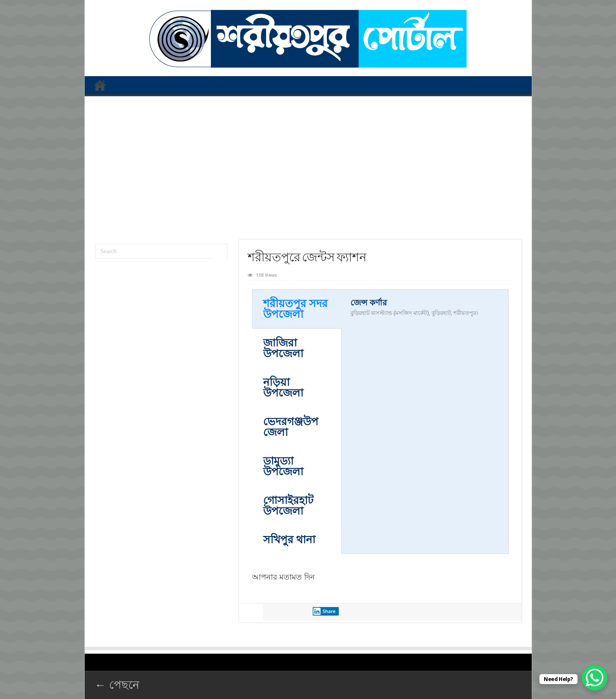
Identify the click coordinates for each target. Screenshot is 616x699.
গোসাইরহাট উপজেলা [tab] (288, 506)
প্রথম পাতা (100, 85)
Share (324, 611)
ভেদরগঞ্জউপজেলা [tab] (291, 427)
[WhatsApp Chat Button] (595, 678)
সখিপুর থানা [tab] (289, 540)
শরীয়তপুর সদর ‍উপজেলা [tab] (295, 309)
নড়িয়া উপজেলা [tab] (283, 388)
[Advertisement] (308, 165)
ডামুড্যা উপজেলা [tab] (283, 466)
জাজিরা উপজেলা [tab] (283, 348)
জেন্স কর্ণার (369, 303)
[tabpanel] (425, 312)
